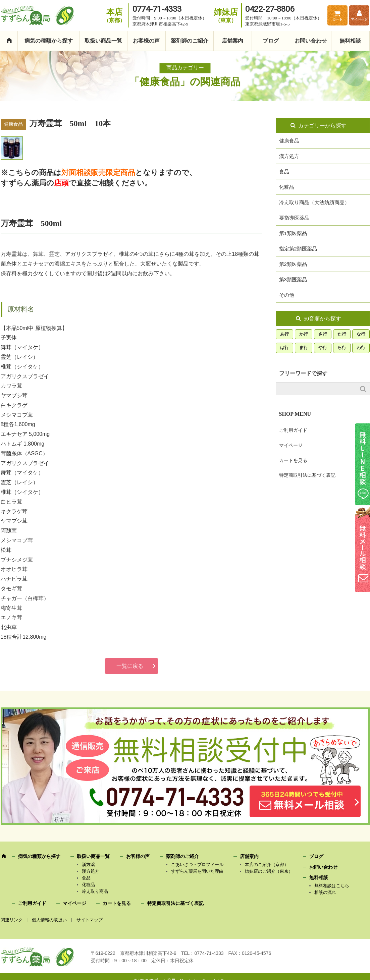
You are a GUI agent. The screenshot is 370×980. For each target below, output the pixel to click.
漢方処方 (289, 156)
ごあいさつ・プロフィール (197, 864)
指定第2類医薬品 (298, 249)
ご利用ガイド (293, 430)
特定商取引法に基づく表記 (307, 475)
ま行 (304, 348)
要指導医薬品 (294, 218)
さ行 (323, 334)
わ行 (361, 348)
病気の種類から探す (49, 41)
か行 (304, 334)
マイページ (359, 19)
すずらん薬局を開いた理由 (197, 871)
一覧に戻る (130, 666)
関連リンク (12, 920)
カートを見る (293, 460)
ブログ (271, 41)
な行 (361, 334)
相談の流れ (325, 892)
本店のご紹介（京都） (267, 864)
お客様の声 (146, 41)
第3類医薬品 (293, 279)
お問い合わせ (311, 41)
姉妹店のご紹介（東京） (269, 871)
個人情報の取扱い (49, 920)
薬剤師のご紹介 (190, 41)
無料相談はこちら (332, 886)
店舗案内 (232, 41)
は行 (284, 348)
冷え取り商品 (95, 891)
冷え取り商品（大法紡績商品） (314, 202)
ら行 (342, 348)
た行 (342, 334)
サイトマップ (90, 920)
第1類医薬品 (293, 233)
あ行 (284, 334)
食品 (284, 171)
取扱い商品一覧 (103, 41)
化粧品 (287, 187)
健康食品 (289, 141)
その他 (287, 295)
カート (337, 19)
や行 (323, 348)
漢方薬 (88, 864)
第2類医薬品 (293, 264)
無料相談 (350, 41)
